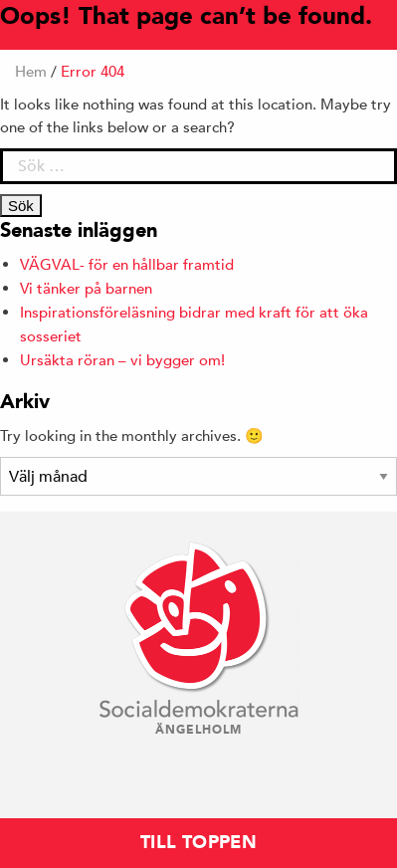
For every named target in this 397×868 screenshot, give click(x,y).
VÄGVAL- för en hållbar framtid (127, 264)
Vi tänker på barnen (86, 288)
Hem (31, 71)
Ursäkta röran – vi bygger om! (122, 360)
